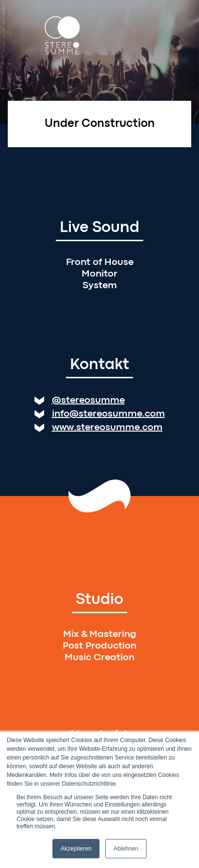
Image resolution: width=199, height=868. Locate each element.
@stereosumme (88, 400)
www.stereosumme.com (107, 427)
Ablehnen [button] (126, 849)
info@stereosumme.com (108, 414)
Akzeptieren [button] (76, 849)
